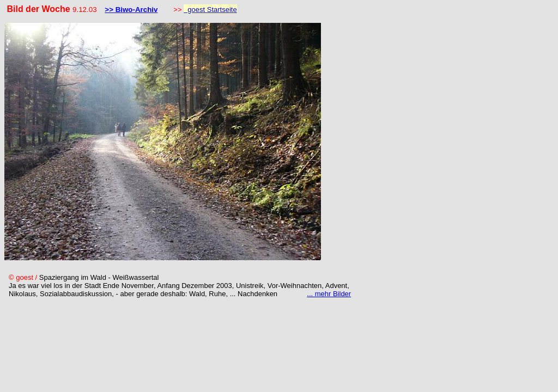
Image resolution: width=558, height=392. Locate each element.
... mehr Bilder (329, 294)
